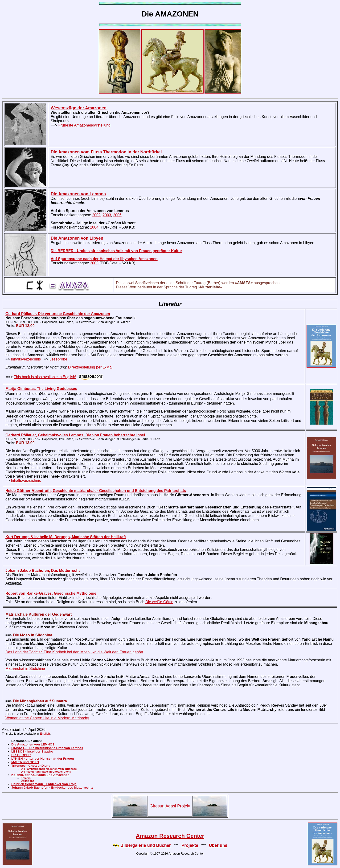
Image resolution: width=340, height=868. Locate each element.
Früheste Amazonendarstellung (84, 125)
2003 (107, 215)
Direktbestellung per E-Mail (91, 367)
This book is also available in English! (45, 377)
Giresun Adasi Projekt (170, 806)
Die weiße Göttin (159, 602)
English (45, 734)
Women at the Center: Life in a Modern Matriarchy (47, 718)
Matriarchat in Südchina (25, 669)
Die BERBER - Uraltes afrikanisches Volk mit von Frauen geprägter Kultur (116, 251)
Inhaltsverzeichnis (26, 359)
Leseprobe (58, 359)
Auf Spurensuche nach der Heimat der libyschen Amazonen (104, 259)
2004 (94, 227)
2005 (94, 263)
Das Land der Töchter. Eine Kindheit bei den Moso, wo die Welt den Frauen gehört (74, 652)
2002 (96, 215)
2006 (117, 215)
